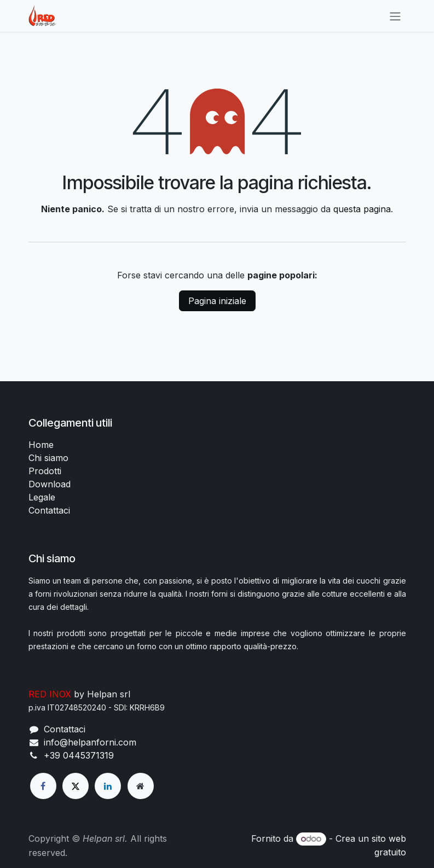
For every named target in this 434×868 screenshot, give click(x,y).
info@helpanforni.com (90, 742)
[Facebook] (43, 786)
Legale (42, 497)
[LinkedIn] (108, 786)
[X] (76, 786)
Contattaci (49, 510)
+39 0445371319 (79, 755)
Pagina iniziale (217, 301)
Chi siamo (48, 458)
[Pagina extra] (141, 786)
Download (50, 484)
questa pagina (362, 209)
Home (41, 445)
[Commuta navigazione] (395, 16)
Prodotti (45, 471)
